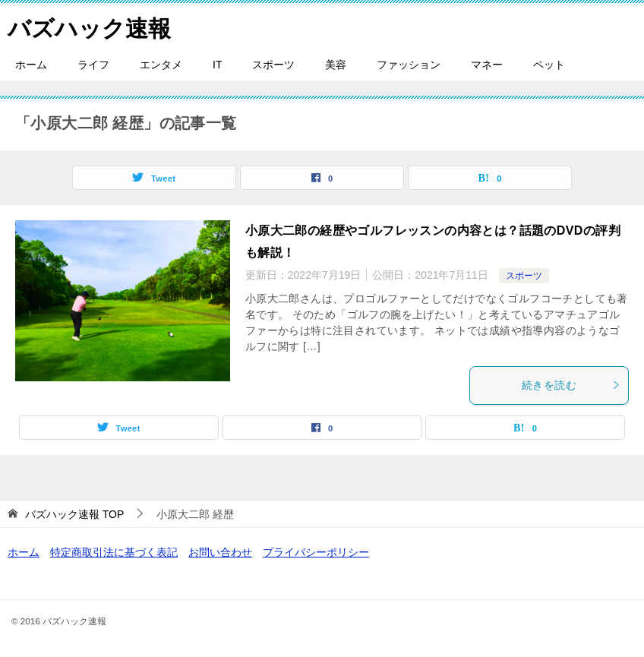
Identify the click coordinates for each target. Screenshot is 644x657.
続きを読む (571, 385)
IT (217, 65)
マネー (487, 65)
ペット (549, 65)
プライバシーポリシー (316, 552)
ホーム (31, 65)
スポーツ (273, 65)
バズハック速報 (89, 26)
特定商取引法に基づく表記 (114, 552)
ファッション (409, 65)
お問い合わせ (220, 552)
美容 (336, 65)
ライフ (93, 65)
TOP (74, 514)
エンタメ (161, 65)
